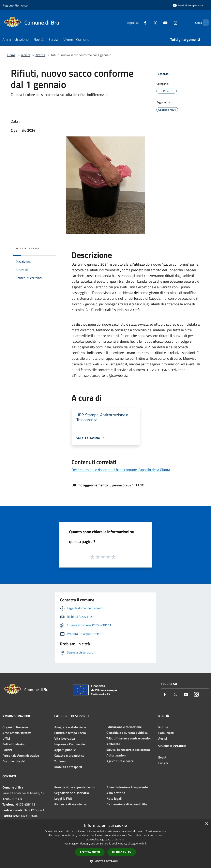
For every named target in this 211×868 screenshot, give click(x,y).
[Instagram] (168, 22)
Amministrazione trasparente (127, 787)
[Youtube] (157, 22)
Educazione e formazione (124, 727)
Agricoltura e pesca (120, 761)
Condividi (166, 74)
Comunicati (166, 733)
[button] (106, 861)
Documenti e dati (14, 761)
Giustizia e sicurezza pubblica (127, 733)
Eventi (163, 757)
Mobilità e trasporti (68, 767)
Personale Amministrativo (21, 755)
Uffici (6, 738)
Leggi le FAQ (63, 798)
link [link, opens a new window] (144, 844)
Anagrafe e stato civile (70, 727)
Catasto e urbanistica (69, 755)
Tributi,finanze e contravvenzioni (129, 738)
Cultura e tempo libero (70, 733)
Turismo (60, 761)
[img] (47, 248)
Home (11, 55)
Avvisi (163, 738)
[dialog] (105, 844)
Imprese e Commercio (70, 744)
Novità (26, 55)
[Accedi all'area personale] (188, 5)
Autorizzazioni (116, 755)
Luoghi (163, 763)
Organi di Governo (15, 727)
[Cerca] (204, 23)
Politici (7, 750)
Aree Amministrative (17, 733)
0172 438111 (26, 804)
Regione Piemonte (15, 5)
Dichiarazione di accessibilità (127, 804)
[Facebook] (137, 22)
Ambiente (113, 744)
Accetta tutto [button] (90, 852)
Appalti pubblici (65, 750)
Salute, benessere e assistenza (128, 750)
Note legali (114, 798)
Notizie (40, 55)
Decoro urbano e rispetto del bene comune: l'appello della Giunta (121, 470)
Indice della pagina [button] (27, 248)
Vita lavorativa (65, 738)
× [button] (206, 824)
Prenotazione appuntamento (74, 787)
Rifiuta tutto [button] (122, 852)
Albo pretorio (116, 793)
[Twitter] (147, 22)
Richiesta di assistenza (70, 804)
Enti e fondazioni (14, 744)
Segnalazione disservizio (72, 793)
